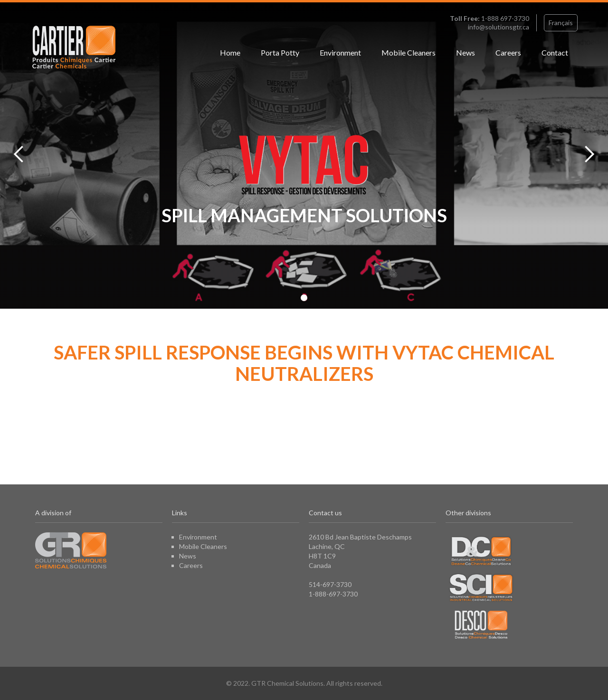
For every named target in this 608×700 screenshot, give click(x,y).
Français (561, 23)
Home (230, 52)
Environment (340, 52)
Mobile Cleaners (408, 52)
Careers (508, 52)
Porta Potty (280, 52)
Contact (555, 52)
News (465, 52)
